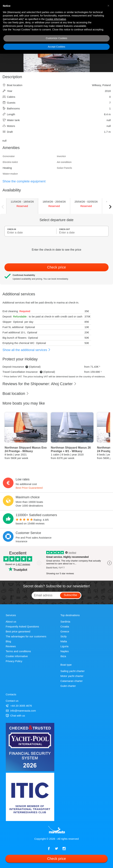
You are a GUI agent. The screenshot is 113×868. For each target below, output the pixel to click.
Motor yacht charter (72, 676)
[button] (108, 6)
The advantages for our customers (26, 636)
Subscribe (70, 595)
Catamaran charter (72, 681)
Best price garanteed (18, 631)
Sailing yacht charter (72, 671)
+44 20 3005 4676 (19, 706)
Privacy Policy (14, 661)
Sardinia (65, 622)
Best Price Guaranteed (29, 488)
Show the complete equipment (24, 181)
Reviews (11, 646)
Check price (56, 267)
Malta (64, 641)
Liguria (64, 646)
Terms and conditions (18, 651)
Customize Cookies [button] (57, 38)
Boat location (16, 394)
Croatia (65, 626)
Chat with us (15, 716)
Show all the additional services (27, 350)
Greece (65, 631)
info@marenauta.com (21, 711)
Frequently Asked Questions (22, 626)
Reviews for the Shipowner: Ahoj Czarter (40, 384)
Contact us (12, 701)
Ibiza (63, 656)
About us (11, 622)
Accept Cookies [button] (56, 47)
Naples (65, 651)
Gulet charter (68, 686)
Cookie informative (17, 656)
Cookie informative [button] (56, 19)
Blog (8, 641)
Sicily (64, 636)
